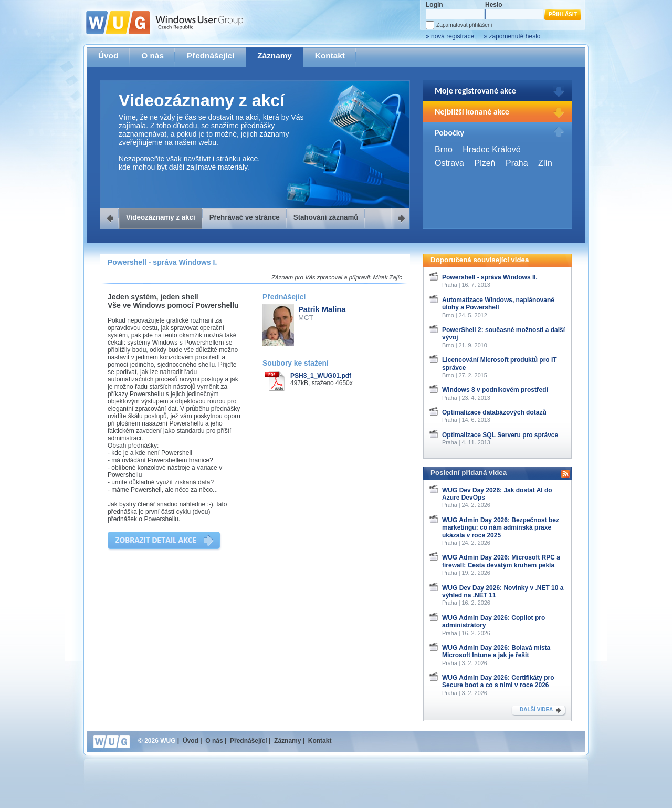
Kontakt (330, 55)
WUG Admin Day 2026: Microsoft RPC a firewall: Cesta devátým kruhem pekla (501, 561)
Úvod (108, 55)
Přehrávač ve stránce (245, 217)
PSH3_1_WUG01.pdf (321, 376)
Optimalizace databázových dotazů (494, 412)
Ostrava (449, 163)
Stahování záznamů (326, 217)
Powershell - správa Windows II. (490, 277)
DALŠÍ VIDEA (536, 709)
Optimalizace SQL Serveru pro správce (500, 435)
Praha (517, 163)
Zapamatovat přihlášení (464, 25)
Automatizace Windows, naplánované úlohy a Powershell (498, 304)
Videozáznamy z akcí (161, 217)
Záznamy (275, 55)
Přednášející (211, 55)
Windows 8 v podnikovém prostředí (495, 390)
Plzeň (485, 163)
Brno (444, 149)
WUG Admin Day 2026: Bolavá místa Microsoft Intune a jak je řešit (496, 651)
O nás (153, 55)
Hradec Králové (491, 149)
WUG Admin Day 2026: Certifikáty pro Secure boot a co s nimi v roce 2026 (498, 681)
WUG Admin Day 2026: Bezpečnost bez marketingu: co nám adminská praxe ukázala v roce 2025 (501, 528)
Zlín (545, 163)
